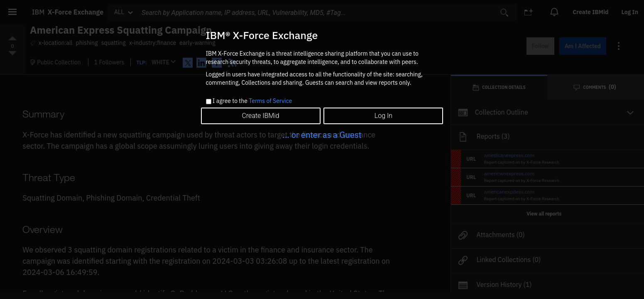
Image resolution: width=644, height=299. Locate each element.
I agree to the (252, 101)
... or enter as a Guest (322, 135)
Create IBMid (260, 116)
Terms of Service (270, 101)
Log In (383, 116)
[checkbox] (209, 102)
